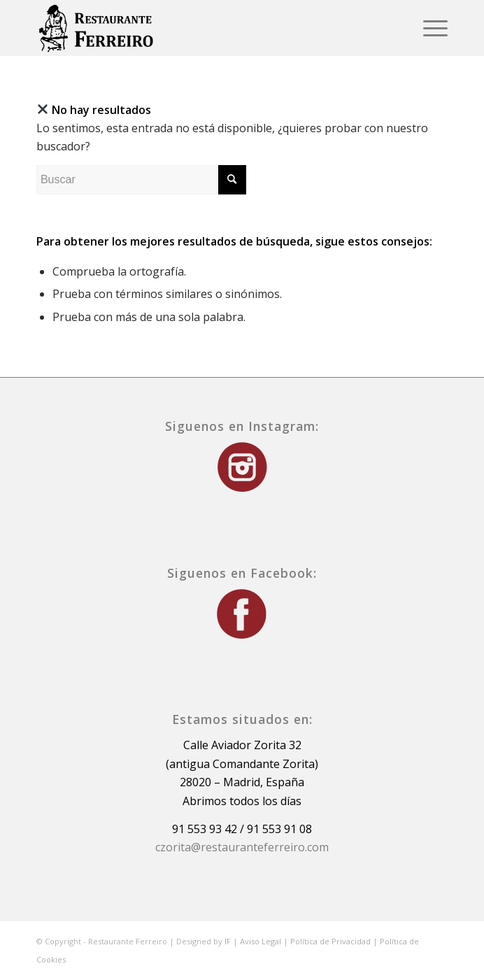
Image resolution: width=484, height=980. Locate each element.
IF (228, 941)
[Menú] (428, 28)
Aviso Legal (261, 941)
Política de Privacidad (330, 941)
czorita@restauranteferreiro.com (242, 847)
